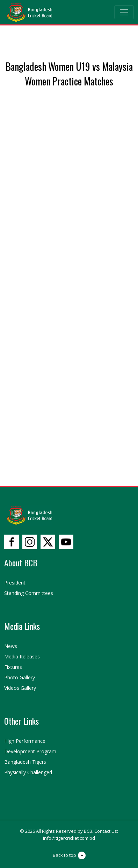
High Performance (25, 741)
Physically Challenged (28, 772)
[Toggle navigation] (124, 12)
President (15, 583)
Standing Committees (29, 593)
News (11, 646)
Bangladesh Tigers (25, 762)
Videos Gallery (20, 688)
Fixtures (13, 667)
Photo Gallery (20, 677)
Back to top (69, 855)
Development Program (30, 751)
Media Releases (22, 656)
